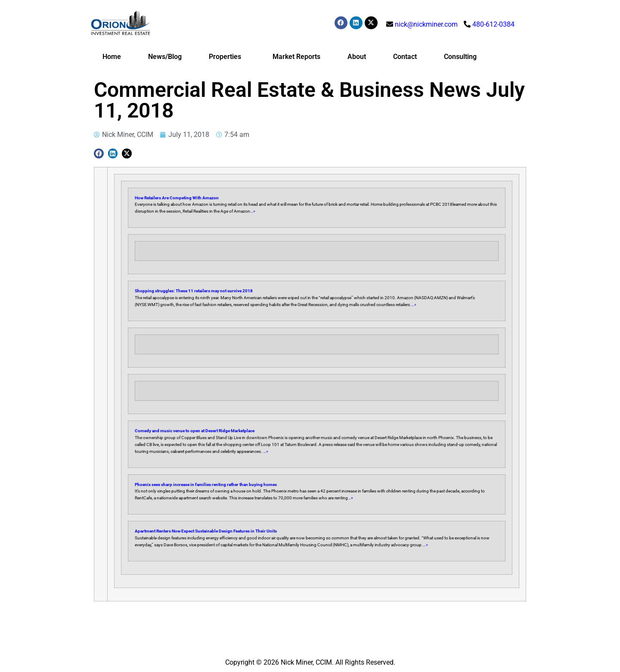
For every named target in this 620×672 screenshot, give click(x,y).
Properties (227, 57)
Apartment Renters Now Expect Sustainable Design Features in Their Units (206, 531)
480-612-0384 (493, 24)
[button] (99, 153)
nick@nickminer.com (426, 24)
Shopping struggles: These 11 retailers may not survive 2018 (194, 291)
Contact (405, 57)
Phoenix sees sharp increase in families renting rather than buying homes (206, 485)
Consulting (460, 57)
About (357, 57)
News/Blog (165, 57)
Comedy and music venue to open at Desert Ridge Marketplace (195, 431)
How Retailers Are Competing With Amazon (177, 198)
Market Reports (296, 57)
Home (112, 57)
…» (253, 211)
